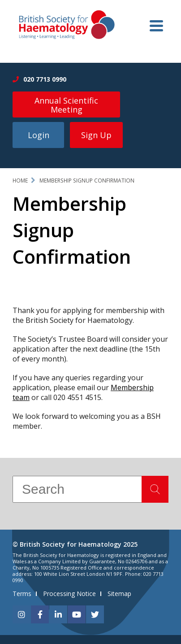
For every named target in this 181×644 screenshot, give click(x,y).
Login (39, 135)
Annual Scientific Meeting (66, 105)
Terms (22, 594)
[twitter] (95, 614)
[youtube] (77, 614)
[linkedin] (58, 614)
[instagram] (22, 614)
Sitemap (119, 594)
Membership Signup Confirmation (87, 181)
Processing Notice (69, 594)
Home (20, 181)
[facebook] (40, 614)
